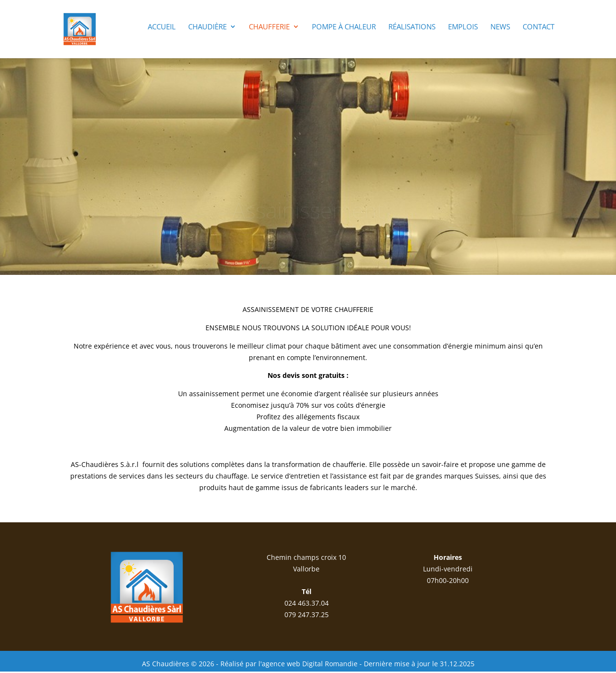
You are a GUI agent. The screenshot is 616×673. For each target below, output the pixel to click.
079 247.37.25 (307, 615)
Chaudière (207, 27)
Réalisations (412, 27)
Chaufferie (269, 27)
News (500, 27)
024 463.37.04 (307, 603)
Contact (539, 27)
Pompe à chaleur (344, 27)
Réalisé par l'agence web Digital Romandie (289, 664)
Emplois (463, 27)
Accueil (162, 27)
